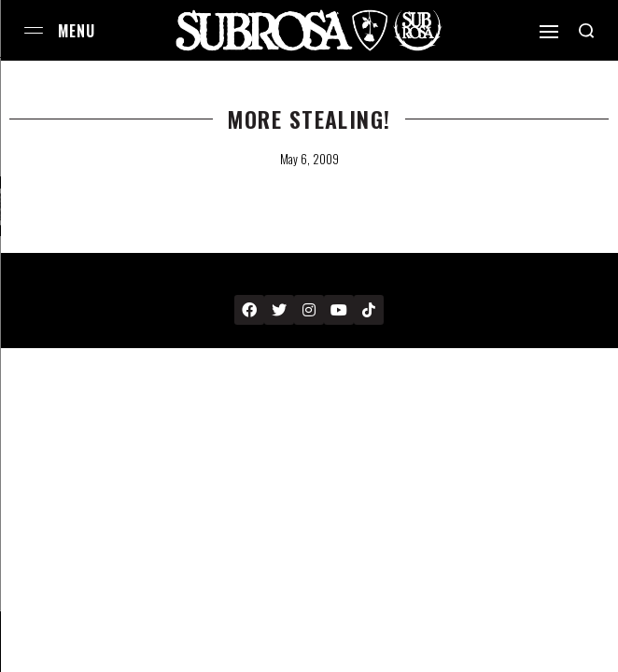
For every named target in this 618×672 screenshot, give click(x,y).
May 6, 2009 (309, 159)
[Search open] (586, 31)
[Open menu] (34, 30)
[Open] (549, 32)
